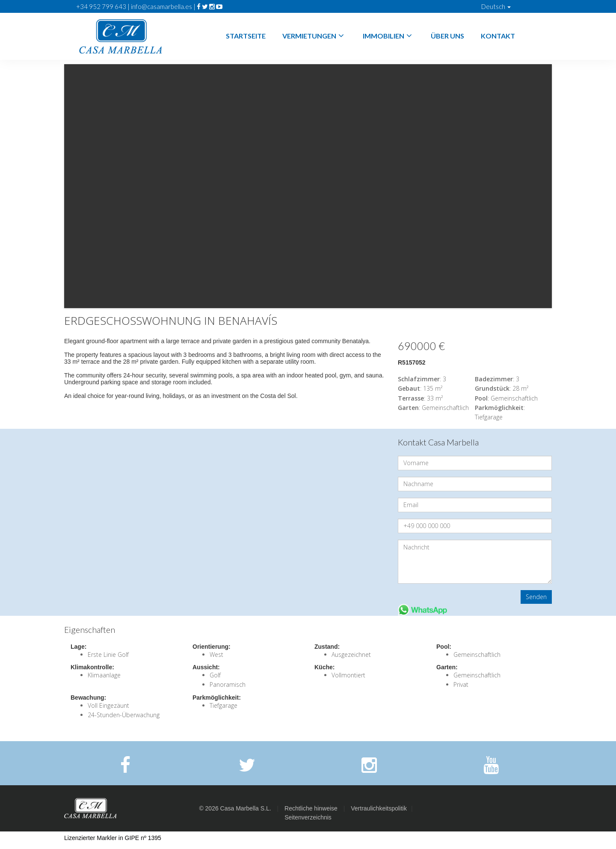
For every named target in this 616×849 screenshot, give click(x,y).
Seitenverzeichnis (308, 817)
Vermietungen (314, 36)
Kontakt (498, 36)
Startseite (246, 36)
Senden (536, 597)
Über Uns (447, 36)
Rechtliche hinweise (311, 808)
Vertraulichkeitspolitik (379, 808)
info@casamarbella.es (161, 6)
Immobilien (388, 36)
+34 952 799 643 (101, 6)
